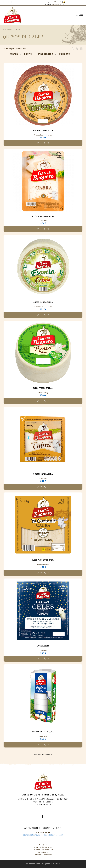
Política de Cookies (43, 847)
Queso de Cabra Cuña (43, 474)
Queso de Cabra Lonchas (43, 216)
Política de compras (43, 855)
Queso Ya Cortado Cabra (43, 560)
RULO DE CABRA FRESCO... (43, 732)
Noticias (43, 845)
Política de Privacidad (43, 850)
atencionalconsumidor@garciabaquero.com (43, 835)
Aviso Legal (43, 852)
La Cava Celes (43, 646)
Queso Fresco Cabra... (43, 388)
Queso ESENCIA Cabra (43, 302)
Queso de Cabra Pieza (43, 130)
